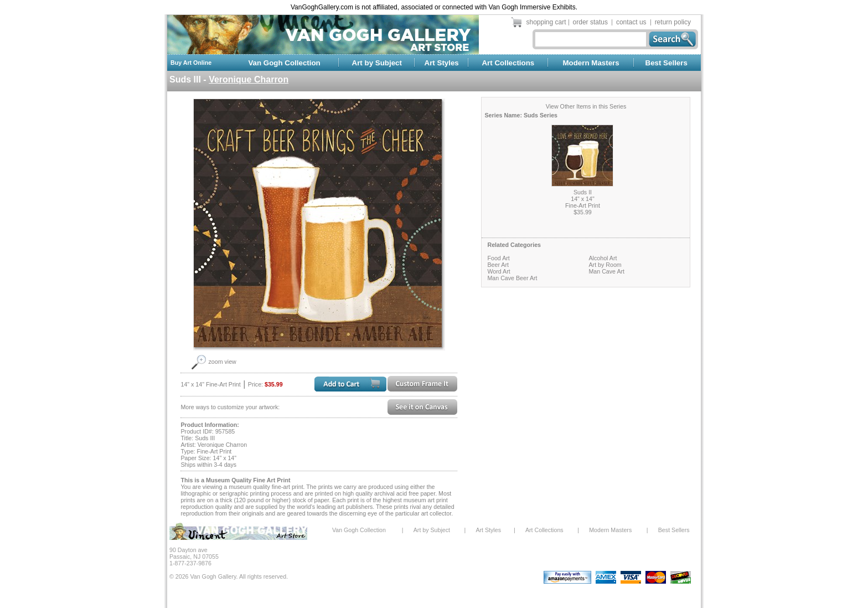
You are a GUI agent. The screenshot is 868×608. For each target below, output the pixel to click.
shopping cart (546, 22)
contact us (631, 22)
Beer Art (498, 265)
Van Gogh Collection (284, 63)
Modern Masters (591, 63)
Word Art (498, 271)
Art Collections (508, 63)
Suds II (583, 192)
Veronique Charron (249, 79)
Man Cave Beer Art (512, 278)
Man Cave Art (606, 271)
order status (590, 22)
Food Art (498, 258)
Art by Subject (377, 63)
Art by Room (605, 265)
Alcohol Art (603, 258)
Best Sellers (666, 63)
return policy (673, 22)
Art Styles (442, 63)
